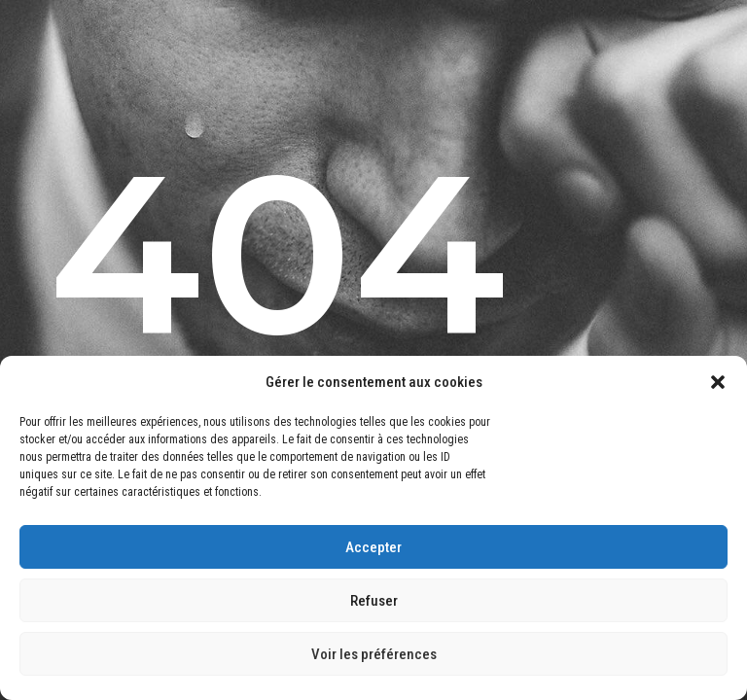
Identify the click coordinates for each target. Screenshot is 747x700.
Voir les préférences (374, 654)
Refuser (374, 601)
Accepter (373, 547)
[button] (718, 382)
